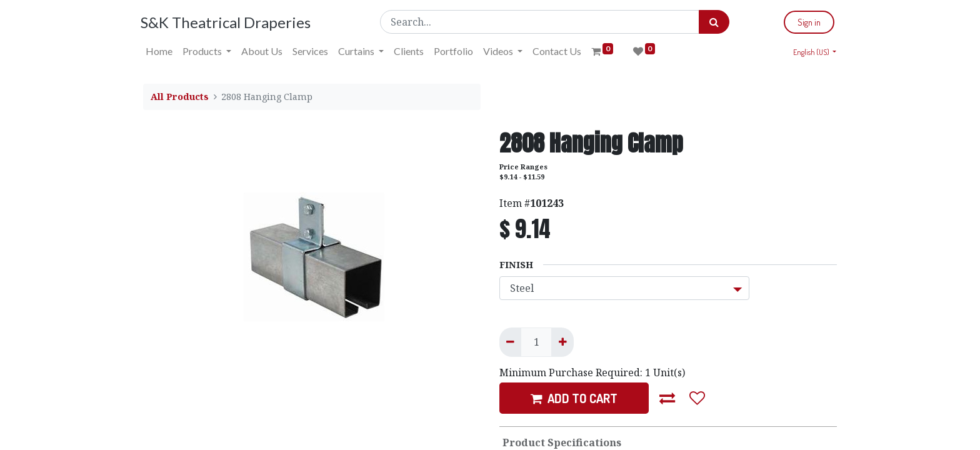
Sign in (807, 22)
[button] (667, 398)
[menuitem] (162, 51)
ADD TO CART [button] (574, 398)
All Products (180, 97)
